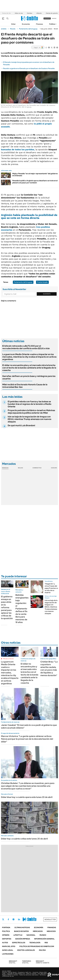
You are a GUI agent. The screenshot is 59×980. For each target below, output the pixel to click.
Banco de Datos (21, 931)
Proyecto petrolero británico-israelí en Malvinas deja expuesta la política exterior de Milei (31, 412)
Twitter (3, 919)
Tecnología (35, 943)
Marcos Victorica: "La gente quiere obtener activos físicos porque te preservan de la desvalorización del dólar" (27, 739)
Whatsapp (30, 919)
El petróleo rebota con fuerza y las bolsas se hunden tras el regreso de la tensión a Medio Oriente (29, 404)
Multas (42, 950)
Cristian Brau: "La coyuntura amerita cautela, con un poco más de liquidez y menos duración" (49, 669)
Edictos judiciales (26, 950)
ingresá (54, 18)
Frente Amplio (42, 282)
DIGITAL (13, 962)
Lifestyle (18, 935)
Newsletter (50, 919)
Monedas (5, 468)
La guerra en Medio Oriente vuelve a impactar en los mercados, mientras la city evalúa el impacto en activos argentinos (29, 357)
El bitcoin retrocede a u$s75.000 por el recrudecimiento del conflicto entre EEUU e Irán (26, 347)
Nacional (31, 935)
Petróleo (30, 13)
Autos (5, 943)
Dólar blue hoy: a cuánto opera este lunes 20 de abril (27, 797)
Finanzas (39, 24)
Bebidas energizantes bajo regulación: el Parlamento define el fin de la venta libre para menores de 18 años (22, 609)
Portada (6, 927)
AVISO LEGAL (8, 950)
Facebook (8, 919)
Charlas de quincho (52, 13)
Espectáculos (19, 943)
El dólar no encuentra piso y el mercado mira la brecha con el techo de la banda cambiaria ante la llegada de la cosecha (29, 368)
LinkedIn (19, 919)
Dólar (13, 24)
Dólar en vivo (19, 13)
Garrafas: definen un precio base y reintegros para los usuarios (29, 377)
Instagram (13, 919)
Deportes (7, 939)
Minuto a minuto (8, 659)
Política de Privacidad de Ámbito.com (37, 946)
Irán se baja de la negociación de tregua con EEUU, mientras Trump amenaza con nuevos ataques (29, 419)
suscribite (47, 18)
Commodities (37, 468)
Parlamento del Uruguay (28, 29)
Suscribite (47, 294)
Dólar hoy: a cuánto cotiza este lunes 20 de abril (24, 839)
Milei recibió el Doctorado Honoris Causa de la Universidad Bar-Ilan (25, 386)
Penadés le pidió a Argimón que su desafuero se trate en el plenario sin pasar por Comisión (35, 182)
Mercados (38, 931)
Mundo (13, 29)
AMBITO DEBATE (43, 962)
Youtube (25, 919)
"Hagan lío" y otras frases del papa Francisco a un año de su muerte (51, 588)
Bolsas (20, 468)
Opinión (6, 935)
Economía (26, 24)
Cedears (54, 468)
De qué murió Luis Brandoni (21, 425)
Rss (46, 943)
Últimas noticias (22, 927)
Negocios (51, 931)
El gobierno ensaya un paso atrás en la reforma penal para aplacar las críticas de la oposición (7, 607)
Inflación (39, 13)
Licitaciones (8, 954)
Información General (44, 939)
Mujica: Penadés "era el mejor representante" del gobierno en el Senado (35, 175)
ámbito (4, 29)
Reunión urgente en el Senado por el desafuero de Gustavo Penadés (29, 68)
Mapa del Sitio (9, 946)
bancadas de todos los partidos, (18, 150)
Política (52, 24)
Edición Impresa (23, 939)
